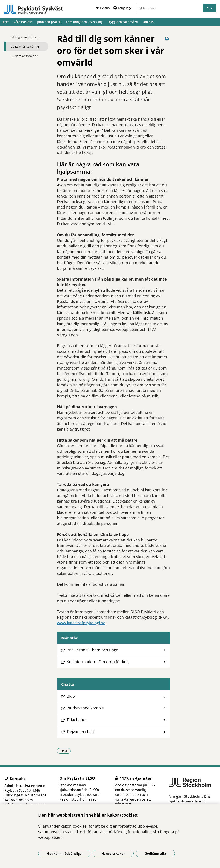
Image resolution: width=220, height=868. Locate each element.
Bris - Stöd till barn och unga (92, 650)
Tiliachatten (77, 720)
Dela (66, 751)
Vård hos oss (23, 22)
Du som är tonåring (25, 47)
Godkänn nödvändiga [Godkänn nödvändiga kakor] (64, 853)
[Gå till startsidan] (34, 9)
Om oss (148, 22)
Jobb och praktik (49, 22)
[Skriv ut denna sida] (167, 39)
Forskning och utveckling (84, 22)
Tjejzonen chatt (80, 732)
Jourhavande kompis (85, 708)
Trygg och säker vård (123, 22)
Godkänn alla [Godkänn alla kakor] (155, 853)
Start (5, 22)
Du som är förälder (24, 56)
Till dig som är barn (24, 37)
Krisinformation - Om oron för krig (98, 662)
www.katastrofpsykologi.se (81, 623)
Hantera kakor (113, 853)
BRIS (71, 696)
